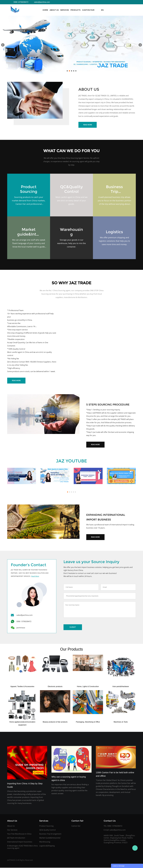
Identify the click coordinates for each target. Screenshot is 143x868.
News (99, 10)
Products (75, 10)
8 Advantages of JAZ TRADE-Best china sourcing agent (22, 847)
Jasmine (135, 848)
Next (140, 45)
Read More (88, 125)
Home (45, 10)
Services (65, 10)
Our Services (12, 830)
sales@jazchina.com (118, 830)
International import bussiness (20, 842)
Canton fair (76, 826)
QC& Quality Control (47, 830)
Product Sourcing (46, 826)
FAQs (105, 10)
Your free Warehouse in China (19, 834)
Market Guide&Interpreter (50, 838)
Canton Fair (88, 10)
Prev (3, 45)
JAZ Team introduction (16, 838)
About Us (54, 10)
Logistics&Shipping (47, 846)
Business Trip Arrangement (50, 834)
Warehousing (45, 842)
